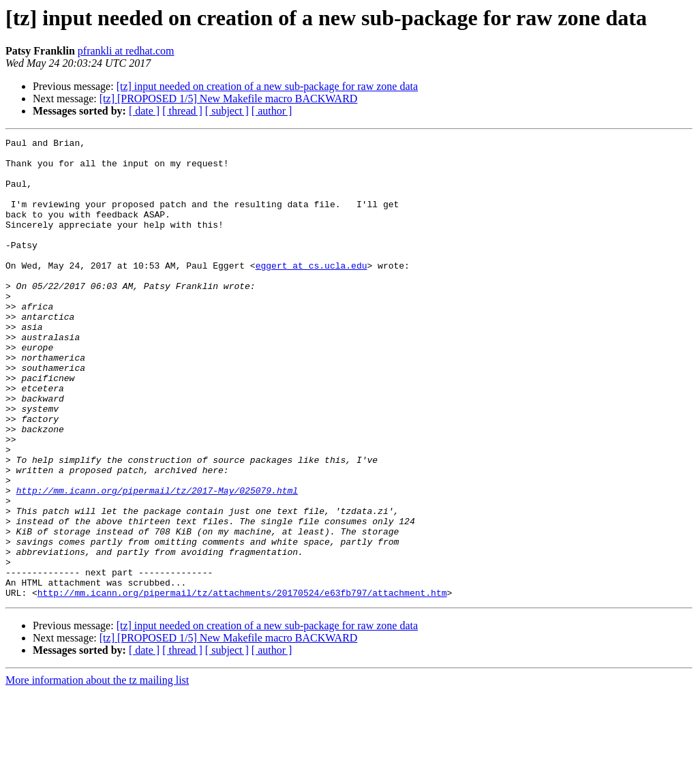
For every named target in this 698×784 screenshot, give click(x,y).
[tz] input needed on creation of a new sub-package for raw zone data (267, 86)
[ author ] (272, 111)
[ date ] (144, 111)
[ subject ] (227, 111)
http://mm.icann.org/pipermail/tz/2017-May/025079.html (157, 562)
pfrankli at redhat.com (126, 51)
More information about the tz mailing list (97, 772)
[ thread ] (182, 111)
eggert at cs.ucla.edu (312, 292)
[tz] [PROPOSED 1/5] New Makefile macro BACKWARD (229, 99)
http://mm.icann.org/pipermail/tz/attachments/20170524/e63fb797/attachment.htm (242, 684)
